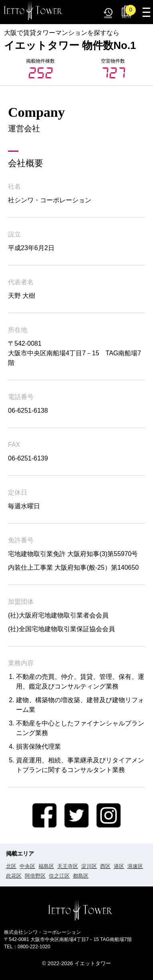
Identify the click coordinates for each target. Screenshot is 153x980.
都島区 (81, 876)
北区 (11, 866)
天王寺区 (68, 866)
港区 (119, 866)
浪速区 (135, 866)
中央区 (27, 866)
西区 (105, 866)
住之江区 (59, 876)
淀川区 (89, 866)
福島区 (46, 866)
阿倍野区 (35, 876)
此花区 (14, 876)
